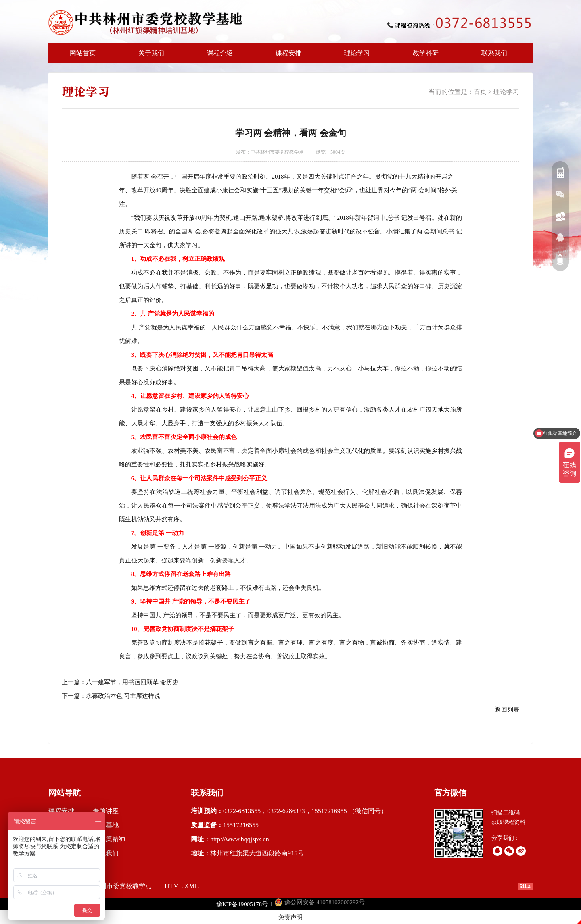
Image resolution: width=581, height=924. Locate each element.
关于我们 (149, 56)
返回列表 (507, 710)
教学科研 (423, 56)
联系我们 (494, 53)
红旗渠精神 (109, 839)
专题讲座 (106, 811)
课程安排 (286, 56)
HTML (174, 886)
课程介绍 (217, 56)
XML (192, 886)
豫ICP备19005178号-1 (245, 904)
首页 (480, 92)
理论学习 (357, 53)
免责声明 (290, 917)
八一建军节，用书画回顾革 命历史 (132, 682)
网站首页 (83, 53)
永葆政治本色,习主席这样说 (123, 696)
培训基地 (106, 825)
